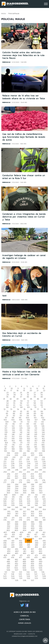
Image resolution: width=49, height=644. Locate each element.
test (4, 296)
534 (44, 578)
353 (36, 509)
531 (21, 578)
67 (14, 407)
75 (24, 409)
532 (28, 578)
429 (40, 539)
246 (17, 470)
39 (35, 397)
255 (44, 472)
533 (36, 578)
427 (24, 539)
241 (21, 468)
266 (8, 478)
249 (40, 470)
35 (7, 397)
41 (4, 399)
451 (29, 547)
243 (36, 468)
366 (16, 516)
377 (13, 520)
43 (18, 399)
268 (24, 478)
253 (28, 472)
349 (5, 509)
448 (5, 547)
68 (21, 407)
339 (13, 505)
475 (5, 557)
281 (36, 482)
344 (9, 507)
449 (13, 547)
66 (7, 407)
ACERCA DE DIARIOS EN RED (25, 612)
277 (5, 482)
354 (44, 509)
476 (13, 557)
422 (28, 536)
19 (24, 390)
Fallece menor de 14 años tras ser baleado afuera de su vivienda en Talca (24, 97)
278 (13, 482)
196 (28, 451)
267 (16, 478)
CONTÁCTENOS (25, 619)
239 (5, 468)
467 (33, 553)
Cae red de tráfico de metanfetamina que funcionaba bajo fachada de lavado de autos (24, 137)
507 (17, 570)
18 (18, 390)
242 (28, 468)
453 (44, 547)
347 (32, 507)
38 (28, 397)
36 (14, 397)
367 (24, 516)
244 (44, 468)
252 (21, 472)
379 (28, 520)
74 (18, 409)
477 (20, 557)
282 (44, 482)
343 (44, 505)
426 (17, 539)
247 (24, 470)
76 (31, 409)
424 (44, 536)
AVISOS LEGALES (24, 623)
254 (36, 472)
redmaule (6, 62)
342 (36, 505)
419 (5, 536)
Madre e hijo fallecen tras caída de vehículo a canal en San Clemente (21, 373)
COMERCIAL (25, 616)
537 (32, 580)
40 (42, 397)
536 (25, 580)
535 (17, 580)
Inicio (4, 13)
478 (28, 557)
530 (13, 578)
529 (5, 578)
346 (24, 507)
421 (21, 536)
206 (24, 455)
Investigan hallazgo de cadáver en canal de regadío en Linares (24, 257)
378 (20, 520)
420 (13, 536)
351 (21, 509)
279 (20, 482)
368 (32, 516)
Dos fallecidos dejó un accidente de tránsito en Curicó (22, 335)
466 (25, 553)
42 (11, 399)
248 (32, 470)
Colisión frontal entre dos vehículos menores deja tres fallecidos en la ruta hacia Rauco (23, 55)
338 (5, 505)
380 (36, 520)
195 (21, 451)
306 (33, 493)
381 (44, 520)
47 (45, 399)
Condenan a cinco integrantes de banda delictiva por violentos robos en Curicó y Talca (24, 217)
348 (40, 507)
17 (11, 390)
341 (29, 505)
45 (31, 399)
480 (44, 557)
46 (38, 399)
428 (32, 539)
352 (28, 509)
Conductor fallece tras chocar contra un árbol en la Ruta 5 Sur (24, 177)
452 (36, 547)
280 (28, 482)
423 (36, 536)
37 (21, 397)
